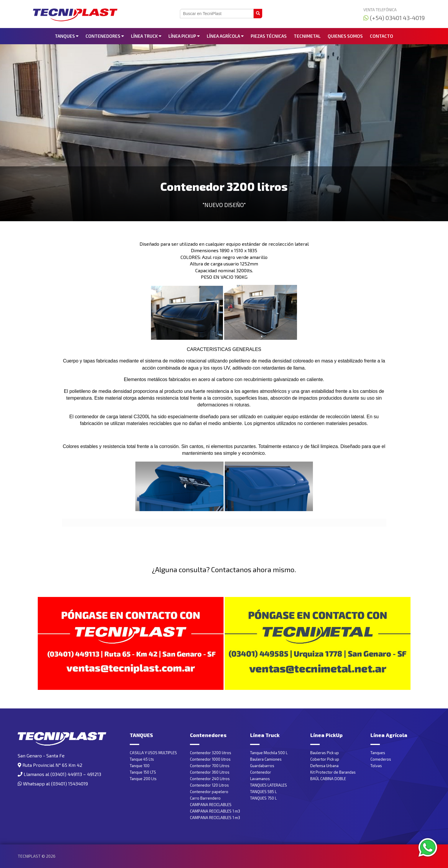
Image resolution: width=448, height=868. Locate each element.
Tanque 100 (140, 766)
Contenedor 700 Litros (210, 766)
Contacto (381, 36)
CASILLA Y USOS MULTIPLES (153, 753)
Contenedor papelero (209, 792)
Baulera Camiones (266, 759)
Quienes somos (345, 36)
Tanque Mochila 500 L (269, 753)
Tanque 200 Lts (143, 779)
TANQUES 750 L (263, 798)
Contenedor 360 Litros (210, 772)
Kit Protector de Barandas (333, 772)
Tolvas (376, 766)
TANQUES (67, 36)
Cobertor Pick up (325, 759)
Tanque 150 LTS (143, 772)
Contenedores (105, 36)
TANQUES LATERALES (269, 785)
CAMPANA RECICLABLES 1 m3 (215, 811)
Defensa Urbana (324, 766)
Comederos (381, 759)
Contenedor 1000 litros (210, 759)
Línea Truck (146, 36)
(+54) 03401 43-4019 (394, 18)
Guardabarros (262, 766)
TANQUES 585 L (263, 792)
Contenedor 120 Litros (209, 785)
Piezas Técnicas (269, 36)
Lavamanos (260, 779)
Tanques (378, 753)
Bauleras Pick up (325, 753)
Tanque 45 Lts (142, 759)
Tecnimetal (307, 36)
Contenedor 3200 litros (211, 753)
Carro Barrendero (205, 798)
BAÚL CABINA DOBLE (328, 779)
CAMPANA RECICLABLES (211, 805)
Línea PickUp (184, 36)
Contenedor (261, 772)
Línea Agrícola (225, 36)
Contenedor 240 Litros (210, 779)
